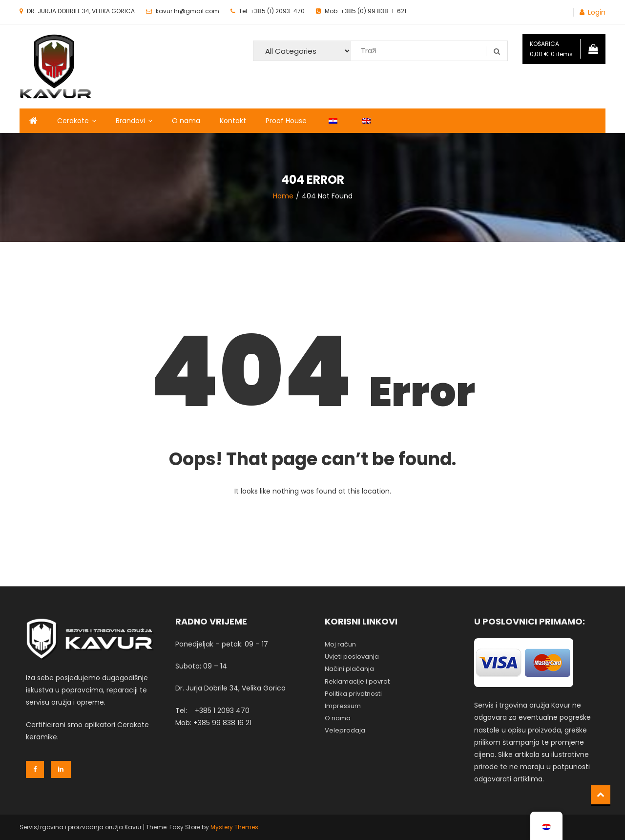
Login (597, 12)
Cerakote (73, 121)
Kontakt (233, 121)
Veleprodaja (345, 730)
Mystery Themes (234, 827)
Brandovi (130, 121)
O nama (186, 121)
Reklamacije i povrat (357, 681)
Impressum (343, 706)
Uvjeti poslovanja (352, 657)
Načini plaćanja (349, 669)
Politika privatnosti (353, 694)
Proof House (286, 121)
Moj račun (340, 644)
